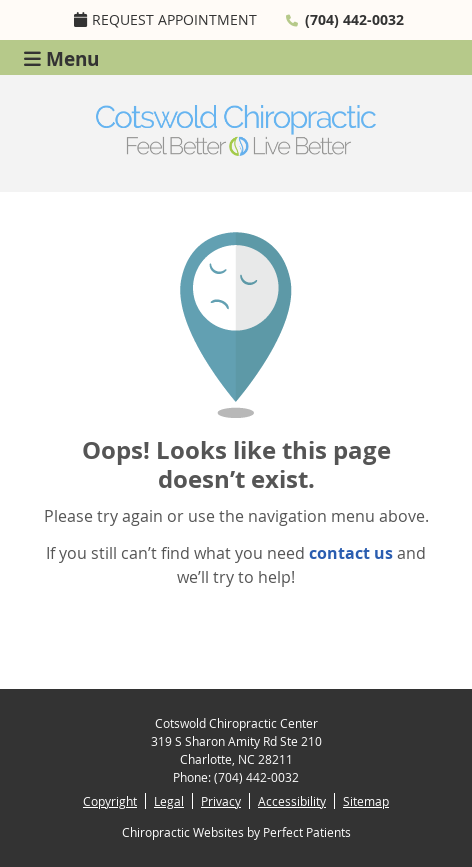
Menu (61, 57)
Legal (169, 801)
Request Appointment (165, 19)
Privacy (221, 801)
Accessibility (292, 801)
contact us (351, 553)
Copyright (110, 801)
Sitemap (366, 801)
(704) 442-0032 (354, 19)
